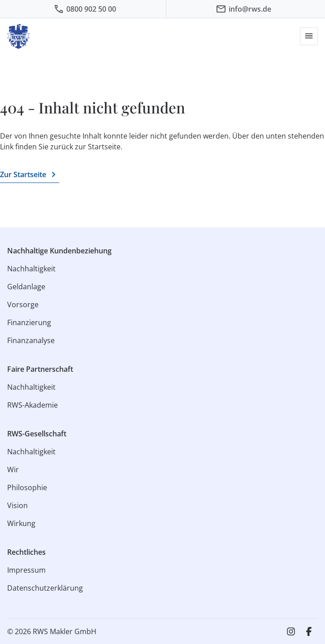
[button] (309, 36)
